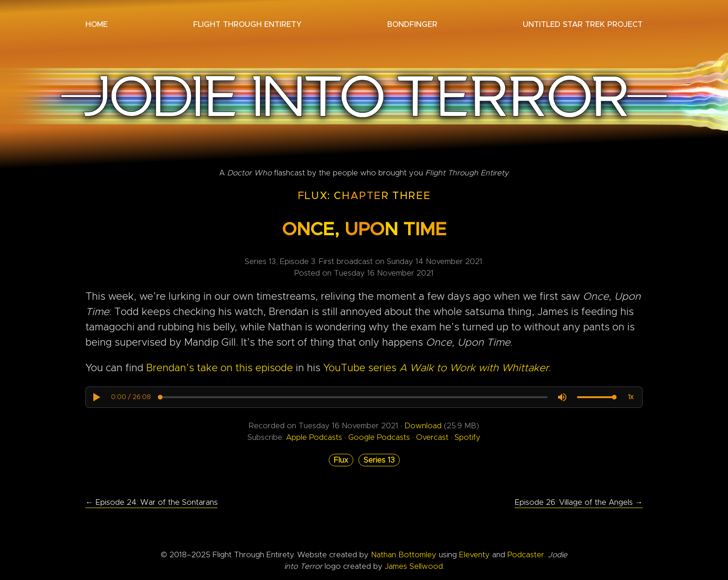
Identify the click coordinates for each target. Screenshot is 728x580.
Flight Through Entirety (247, 25)
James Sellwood (414, 567)
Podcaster (526, 555)
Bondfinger (412, 25)
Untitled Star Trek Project (583, 25)
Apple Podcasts (315, 438)
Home (97, 25)
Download (423, 426)
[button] (96, 397)
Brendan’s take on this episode (220, 368)
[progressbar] (131, 397)
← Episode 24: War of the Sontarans (152, 503)
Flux (341, 460)
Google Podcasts (380, 438)
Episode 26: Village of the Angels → (579, 503)
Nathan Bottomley (404, 555)
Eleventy (474, 555)
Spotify (468, 438)
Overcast (432, 438)
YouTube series (436, 368)
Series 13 (379, 460)
